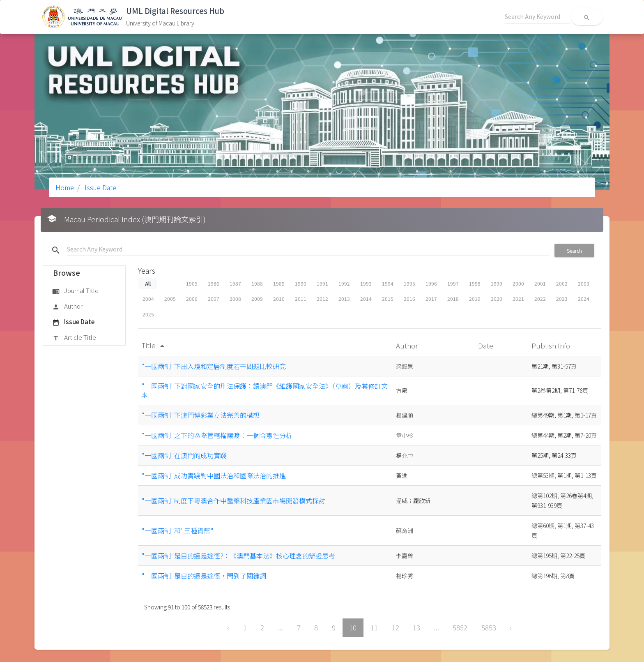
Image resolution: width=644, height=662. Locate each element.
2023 (562, 299)
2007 (214, 299)
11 (374, 627)
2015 (388, 299)
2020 (497, 299)
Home (65, 187)
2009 (257, 299)
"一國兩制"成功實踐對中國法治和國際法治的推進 (214, 475)
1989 (279, 283)
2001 (540, 283)
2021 (518, 299)
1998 (475, 283)
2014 (366, 299)
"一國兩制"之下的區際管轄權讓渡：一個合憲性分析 (217, 435)
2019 (475, 299)
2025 (148, 314)
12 (396, 627)
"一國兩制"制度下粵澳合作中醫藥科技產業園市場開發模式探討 (233, 501)
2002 (562, 283)
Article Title (74, 338)
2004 (148, 299)
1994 (388, 283)
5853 (489, 627)
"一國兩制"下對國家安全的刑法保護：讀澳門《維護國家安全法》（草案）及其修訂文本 (264, 390)
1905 (192, 283)
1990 (301, 283)
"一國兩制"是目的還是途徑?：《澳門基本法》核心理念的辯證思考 (238, 556)
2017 (431, 299)
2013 (344, 299)
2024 (584, 299)
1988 (257, 283)
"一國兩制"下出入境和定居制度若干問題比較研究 (214, 366)
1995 (409, 283)
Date (486, 345)
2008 (235, 299)
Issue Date (100, 187)
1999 (497, 283)
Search (574, 250)
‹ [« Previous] (228, 627)
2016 (409, 299)
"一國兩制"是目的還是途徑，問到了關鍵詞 (204, 576)
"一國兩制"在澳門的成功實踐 (184, 455)
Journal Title (75, 291)
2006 (192, 299)
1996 (431, 283)
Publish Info (552, 345)
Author (67, 307)
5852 (460, 627)
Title (154, 345)
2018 (453, 299)
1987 (235, 283)
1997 (453, 283)
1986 (214, 283)
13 (416, 627)
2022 (540, 299)
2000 (518, 283)
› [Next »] (511, 627)
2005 (170, 299)
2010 (279, 299)
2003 (584, 283)
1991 (322, 283)
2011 (301, 299)
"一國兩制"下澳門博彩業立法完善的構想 (200, 415)
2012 (322, 299)
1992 (344, 283)
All (147, 283)
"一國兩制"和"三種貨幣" (177, 531)
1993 (366, 283)
